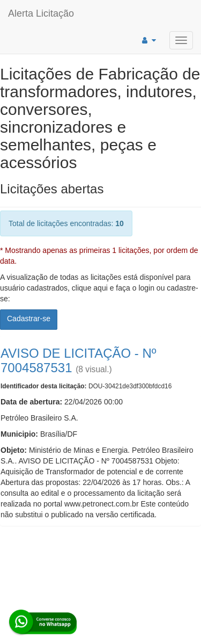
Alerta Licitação (41, 13)
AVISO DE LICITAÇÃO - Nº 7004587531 (79, 360)
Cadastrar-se (29, 319)
